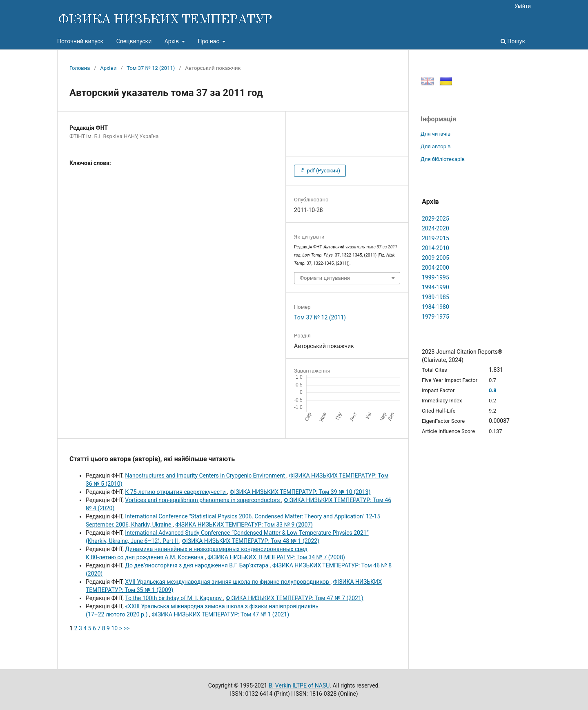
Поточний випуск (80, 41)
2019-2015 (435, 238)
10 (114, 628)
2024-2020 (435, 228)
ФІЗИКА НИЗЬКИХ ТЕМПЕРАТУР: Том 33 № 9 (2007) (244, 525)
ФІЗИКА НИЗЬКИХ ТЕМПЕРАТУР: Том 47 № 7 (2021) (295, 598)
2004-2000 (435, 268)
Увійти (523, 6)
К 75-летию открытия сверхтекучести (176, 492)
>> (126, 628)
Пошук (513, 41)
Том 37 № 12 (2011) (151, 68)
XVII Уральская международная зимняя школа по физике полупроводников (228, 582)
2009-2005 (435, 258)
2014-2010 (435, 248)
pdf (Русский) (323, 171)
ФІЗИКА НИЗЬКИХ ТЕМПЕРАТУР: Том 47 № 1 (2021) (220, 614)
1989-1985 (435, 297)
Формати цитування (325, 278)
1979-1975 (435, 317)
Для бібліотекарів (443, 159)
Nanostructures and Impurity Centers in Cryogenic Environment (206, 476)
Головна (80, 68)
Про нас (209, 41)
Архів (173, 41)
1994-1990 (435, 287)
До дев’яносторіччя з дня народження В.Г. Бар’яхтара (197, 565)
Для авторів (436, 146)
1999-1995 (435, 277)
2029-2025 (435, 219)
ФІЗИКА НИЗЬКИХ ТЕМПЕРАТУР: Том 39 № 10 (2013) (300, 492)
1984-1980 (435, 307)
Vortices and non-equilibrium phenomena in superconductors (203, 500)
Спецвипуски (134, 41)
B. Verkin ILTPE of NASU (299, 685)
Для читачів (435, 134)
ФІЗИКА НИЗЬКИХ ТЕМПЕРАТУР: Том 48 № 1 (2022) (251, 541)
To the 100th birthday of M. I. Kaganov (174, 598)
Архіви (108, 68)
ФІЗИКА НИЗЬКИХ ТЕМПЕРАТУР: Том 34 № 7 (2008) (276, 557)
